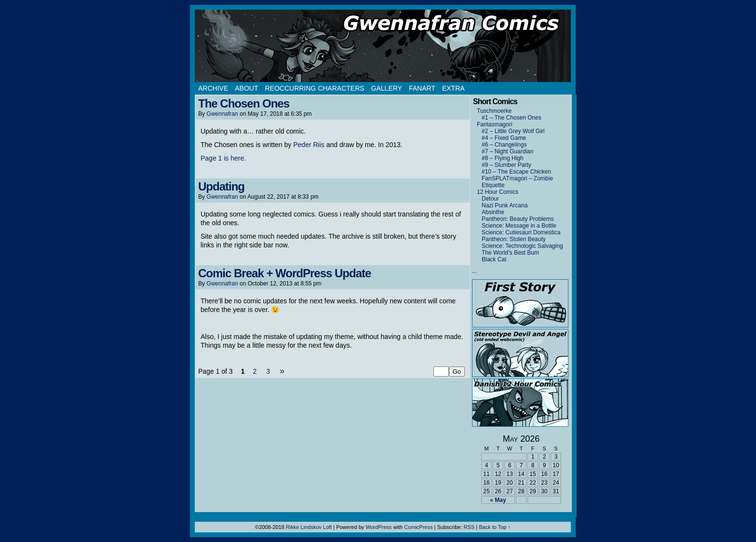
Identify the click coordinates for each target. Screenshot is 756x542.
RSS (469, 527)
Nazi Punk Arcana (505, 205)
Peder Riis (309, 145)
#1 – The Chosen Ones (512, 118)
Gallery (387, 88)
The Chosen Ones (244, 103)
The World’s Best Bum (510, 253)
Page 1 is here (222, 158)
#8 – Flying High (503, 158)
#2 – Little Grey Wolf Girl (513, 131)
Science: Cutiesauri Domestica (521, 232)
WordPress (378, 527)
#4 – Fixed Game (504, 138)
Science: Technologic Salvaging (522, 246)
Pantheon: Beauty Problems (518, 219)
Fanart (422, 88)
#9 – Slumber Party (506, 165)
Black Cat (494, 259)
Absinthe (493, 212)
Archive (213, 88)
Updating (221, 186)
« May (498, 500)
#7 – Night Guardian (507, 151)
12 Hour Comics (498, 192)
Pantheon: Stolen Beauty (514, 239)
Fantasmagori (494, 124)
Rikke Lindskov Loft (309, 527)
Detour (490, 199)
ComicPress (418, 527)
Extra (453, 88)
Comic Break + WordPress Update (284, 273)
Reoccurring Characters (314, 88)
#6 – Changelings (504, 145)
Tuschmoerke (494, 111)
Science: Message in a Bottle (519, 226)
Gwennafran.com (383, 46)
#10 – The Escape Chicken (516, 172)
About (246, 88)
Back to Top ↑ (495, 527)
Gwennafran (222, 114)
